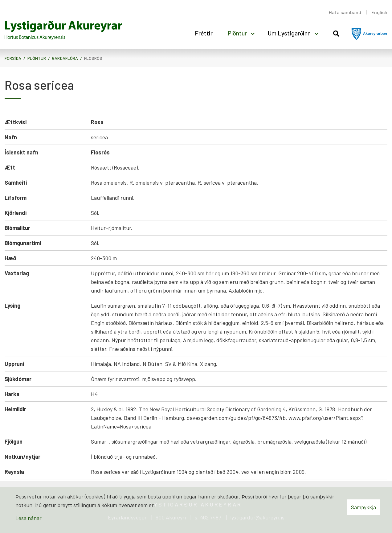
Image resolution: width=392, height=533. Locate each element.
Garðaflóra (65, 58)
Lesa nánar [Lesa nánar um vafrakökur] (29, 518)
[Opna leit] (336, 33)
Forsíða (13, 58)
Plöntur (37, 58)
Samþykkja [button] (363, 507)
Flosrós (93, 58)
